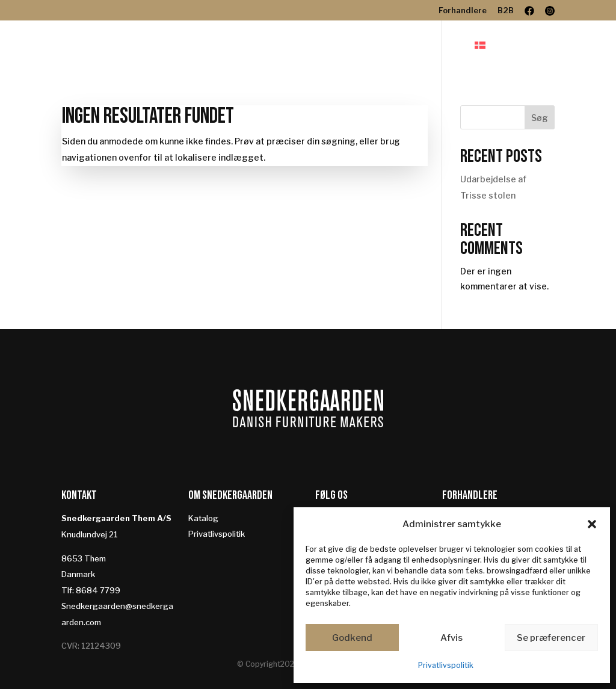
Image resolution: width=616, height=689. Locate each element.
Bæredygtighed (423, 46)
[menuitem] (502, 56)
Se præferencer (551, 638)
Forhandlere (463, 11)
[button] (592, 524)
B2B (506, 11)
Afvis (451, 638)
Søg (540, 118)
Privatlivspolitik (446, 665)
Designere (334, 46)
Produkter (256, 46)
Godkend (352, 638)
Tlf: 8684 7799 (91, 590)
